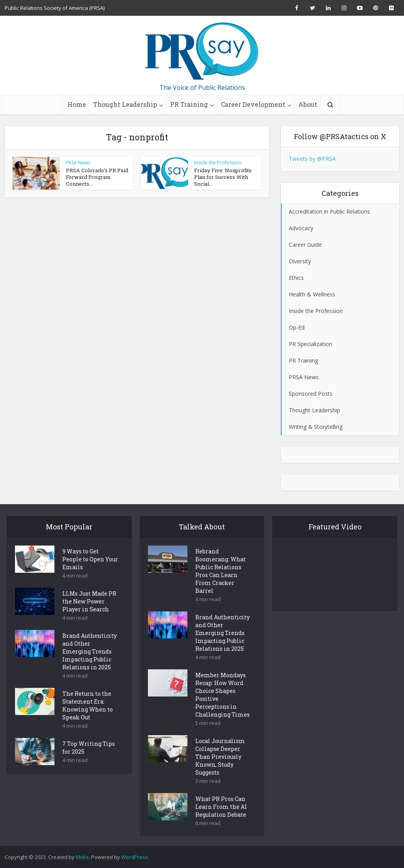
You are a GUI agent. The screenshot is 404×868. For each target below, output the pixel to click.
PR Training (189, 104)
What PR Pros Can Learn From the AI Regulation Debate (221, 821)
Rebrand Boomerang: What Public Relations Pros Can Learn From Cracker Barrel (221, 585)
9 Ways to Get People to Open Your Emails (90, 573)
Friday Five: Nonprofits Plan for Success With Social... (223, 177)
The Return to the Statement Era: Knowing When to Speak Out (88, 719)
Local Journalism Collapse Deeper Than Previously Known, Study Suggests (220, 770)
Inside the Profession (218, 163)
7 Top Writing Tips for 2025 (89, 761)
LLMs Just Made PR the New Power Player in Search (89, 615)
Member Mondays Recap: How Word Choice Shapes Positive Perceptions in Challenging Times (223, 709)
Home (77, 104)
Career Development (253, 104)
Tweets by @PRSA (312, 159)
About (308, 104)
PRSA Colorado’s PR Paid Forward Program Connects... (97, 177)
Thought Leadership (125, 104)
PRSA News (78, 163)
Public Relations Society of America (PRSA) (55, 8)
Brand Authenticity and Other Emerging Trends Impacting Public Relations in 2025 (90, 665)
